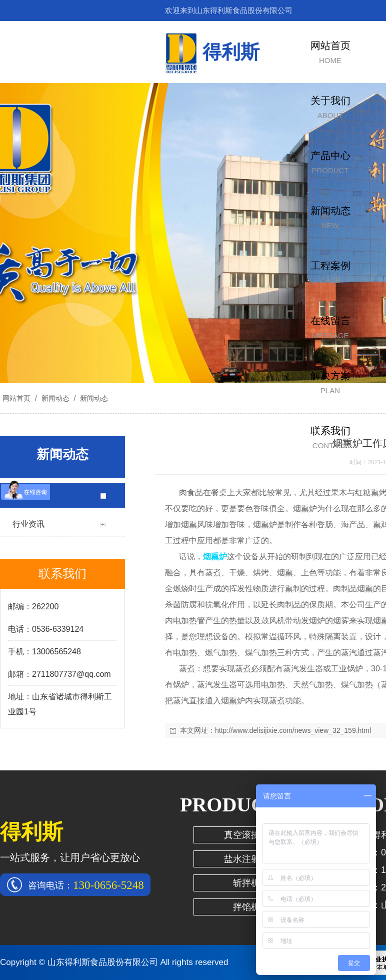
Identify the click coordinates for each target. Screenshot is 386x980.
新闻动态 (55, 398)
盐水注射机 (246, 859)
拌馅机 (246, 907)
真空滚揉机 (246, 835)
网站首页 (16, 398)
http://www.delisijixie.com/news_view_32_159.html (293, 730)
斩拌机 (246, 883)
